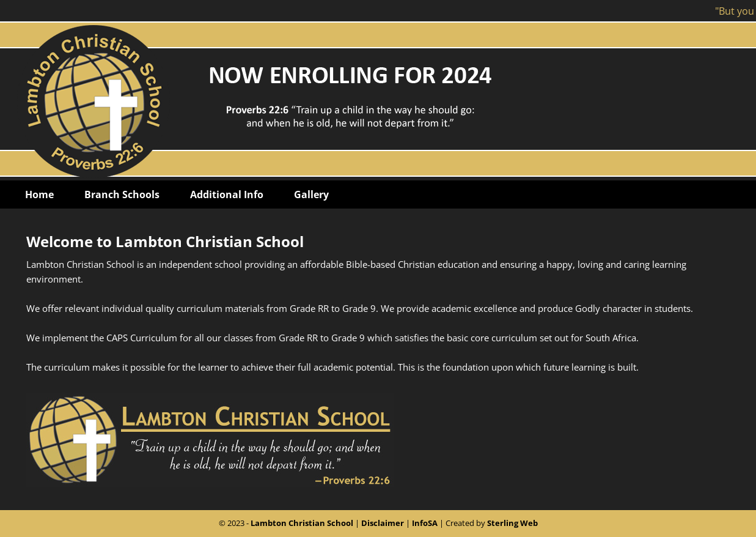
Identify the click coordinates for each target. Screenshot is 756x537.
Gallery (311, 194)
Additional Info (227, 194)
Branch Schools (122, 194)
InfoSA (425, 523)
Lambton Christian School (302, 523)
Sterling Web (512, 523)
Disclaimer (383, 523)
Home (39, 194)
